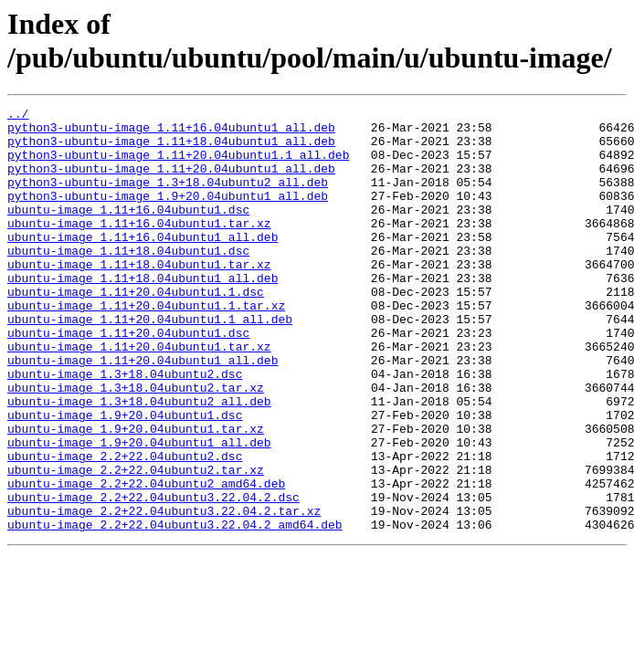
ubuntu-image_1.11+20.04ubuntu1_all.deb (143, 412)
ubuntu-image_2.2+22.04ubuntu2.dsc (125, 527)
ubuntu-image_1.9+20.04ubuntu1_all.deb (139, 510)
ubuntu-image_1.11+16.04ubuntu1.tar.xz (139, 247)
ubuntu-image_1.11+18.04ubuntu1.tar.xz (139, 297)
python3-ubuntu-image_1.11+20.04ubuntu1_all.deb (171, 182)
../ (18, 116)
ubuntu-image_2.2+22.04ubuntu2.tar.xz (136, 543)
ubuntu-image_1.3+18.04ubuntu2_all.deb (139, 461)
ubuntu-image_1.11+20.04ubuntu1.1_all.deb (150, 362)
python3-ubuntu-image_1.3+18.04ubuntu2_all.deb (168, 198)
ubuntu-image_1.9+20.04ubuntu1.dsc (125, 478)
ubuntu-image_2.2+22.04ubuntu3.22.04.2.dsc (153, 576)
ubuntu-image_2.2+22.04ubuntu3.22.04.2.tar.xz (164, 593)
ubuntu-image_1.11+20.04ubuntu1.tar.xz (139, 395)
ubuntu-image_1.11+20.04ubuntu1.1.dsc (136, 330)
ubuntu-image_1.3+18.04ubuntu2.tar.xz (136, 445)
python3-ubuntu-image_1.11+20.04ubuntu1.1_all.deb (178, 165)
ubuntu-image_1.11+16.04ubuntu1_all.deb (143, 264)
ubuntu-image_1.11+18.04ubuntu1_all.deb (143, 313)
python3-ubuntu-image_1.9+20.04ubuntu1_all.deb (168, 215)
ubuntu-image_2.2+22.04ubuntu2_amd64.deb (146, 560)
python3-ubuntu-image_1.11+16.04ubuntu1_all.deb (171, 132)
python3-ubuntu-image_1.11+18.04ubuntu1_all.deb (171, 149)
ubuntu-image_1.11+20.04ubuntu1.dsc (128, 379)
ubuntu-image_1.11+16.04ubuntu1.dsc (128, 231)
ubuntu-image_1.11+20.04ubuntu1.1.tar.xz (146, 346)
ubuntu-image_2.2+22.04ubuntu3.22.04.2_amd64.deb (175, 609)
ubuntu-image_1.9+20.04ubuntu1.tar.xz (136, 494)
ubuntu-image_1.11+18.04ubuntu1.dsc (128, 280)
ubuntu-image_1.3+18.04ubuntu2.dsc (125, 428)
